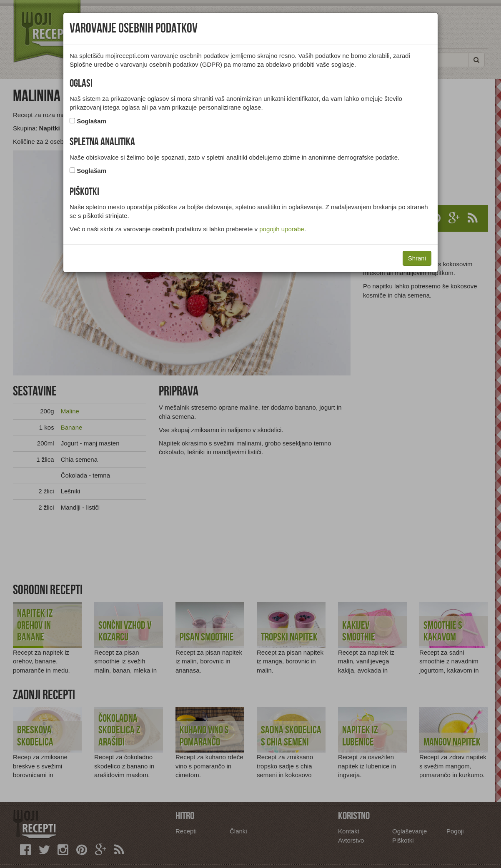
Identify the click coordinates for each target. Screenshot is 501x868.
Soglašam (91, 121)
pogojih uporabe (282, 229)
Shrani (417, 258)
